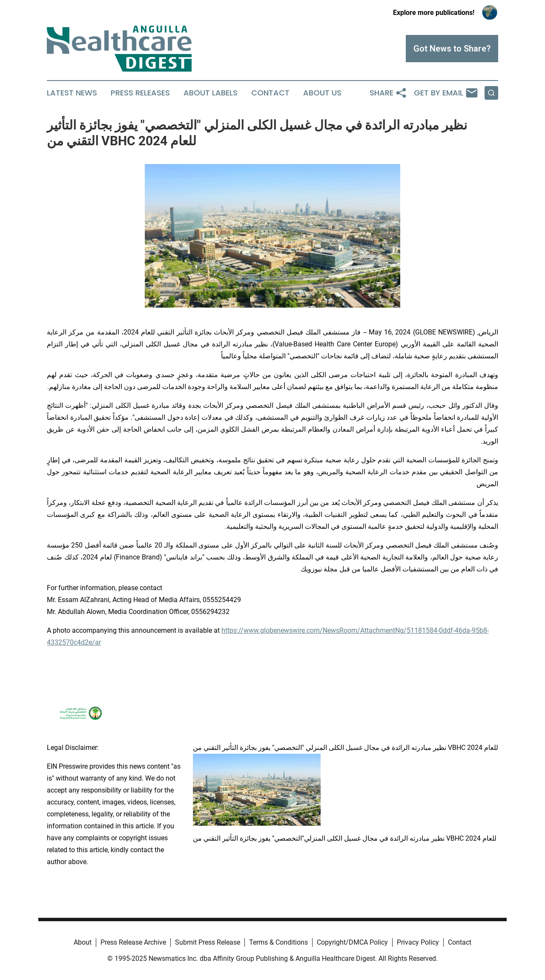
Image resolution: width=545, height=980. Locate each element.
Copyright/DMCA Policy (352, 942)
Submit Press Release (208, 942)
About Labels (211, 93)
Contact (270, 93)
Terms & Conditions (278, 942)
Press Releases (140, 93)
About (83, 942)
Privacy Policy (418, 942)
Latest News (72, 93)
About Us (322, 93)
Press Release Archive (133, 942)
